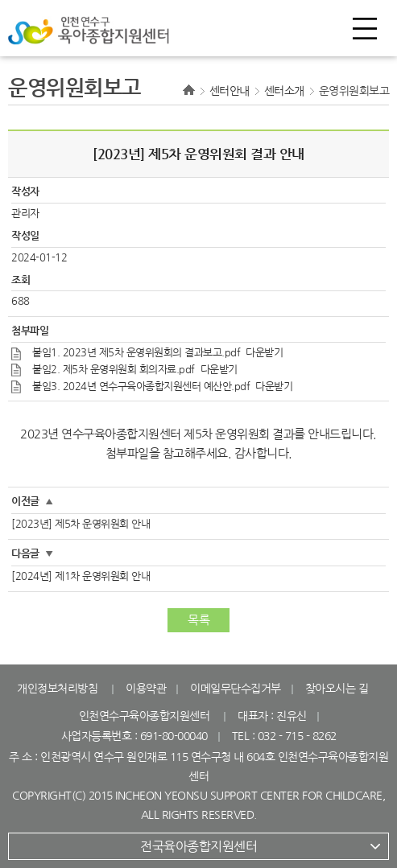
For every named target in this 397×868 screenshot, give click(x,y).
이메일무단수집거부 (236, 689)
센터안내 (230, 91)
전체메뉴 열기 (365, 28)
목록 (198, 620)
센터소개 (284, 91)
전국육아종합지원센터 (198, 846)
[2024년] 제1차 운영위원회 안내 (81, 576)
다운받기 (264, 353)
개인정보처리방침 (57, 689)
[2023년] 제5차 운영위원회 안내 (81, 524)
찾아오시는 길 (337, 689)
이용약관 (146, 689)
